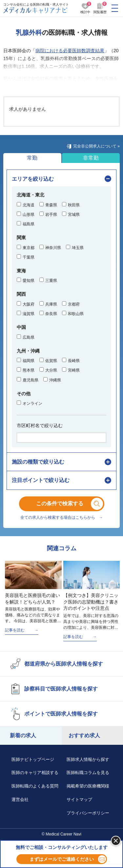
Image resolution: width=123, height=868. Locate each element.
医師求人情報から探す (88, 759)
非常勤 (91, 158)
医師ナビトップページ (33, 759)
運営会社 (20, 799)
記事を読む (15, 630)
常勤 (32, 158)
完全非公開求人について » (96, 146)
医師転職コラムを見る (88, 773)
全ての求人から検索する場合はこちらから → (62, 517)
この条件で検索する (65, 503)
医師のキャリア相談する (35, 773)
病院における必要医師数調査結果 (70, 51)
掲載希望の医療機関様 (88, 786)
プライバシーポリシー (88, 813)
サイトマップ (79, 799)
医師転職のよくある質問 (35, 786)
